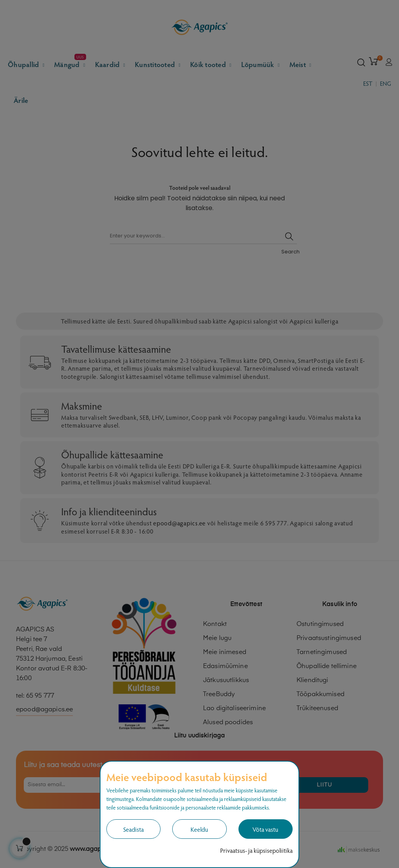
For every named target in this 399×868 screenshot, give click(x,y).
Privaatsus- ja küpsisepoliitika (256, 850)
